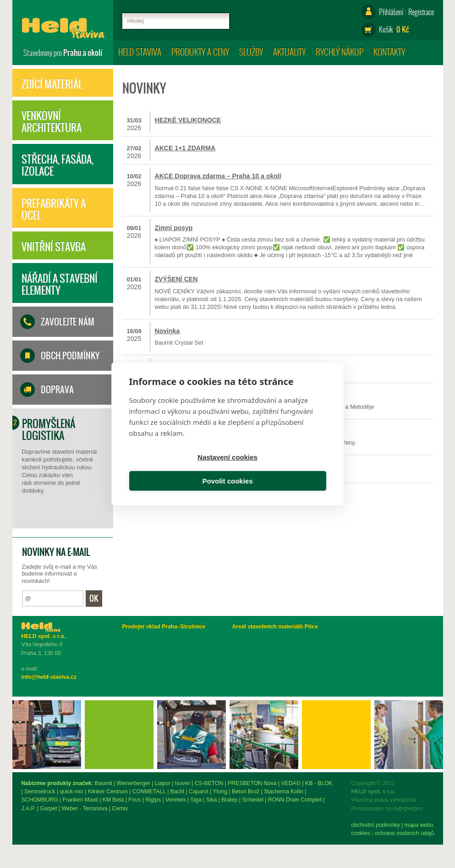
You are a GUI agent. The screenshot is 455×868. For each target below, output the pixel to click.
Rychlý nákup (340, 52)
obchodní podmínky (46, 825)
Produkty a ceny (200, 52)
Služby (251, 52)
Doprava (57, 390)
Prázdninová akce (182, 367)
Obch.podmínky (70, 356)
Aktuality (289, 52)
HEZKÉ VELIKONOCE (188, 120)
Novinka (167, 331)
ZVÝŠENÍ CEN (176, 279)
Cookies (31, 833)
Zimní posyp (174, 228)
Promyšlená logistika (49, 429)
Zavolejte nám (68, 322)
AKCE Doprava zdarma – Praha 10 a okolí (218, 176)
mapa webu (89, 825)
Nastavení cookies (177, 470)
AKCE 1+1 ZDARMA (185, 148)
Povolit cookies (278, 470)
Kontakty (389, 52)
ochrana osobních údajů (75, 833)
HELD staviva (140, 52)
